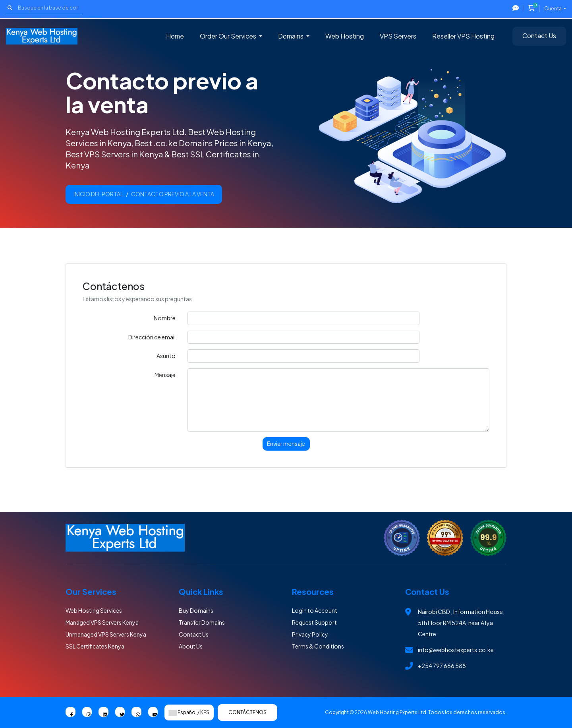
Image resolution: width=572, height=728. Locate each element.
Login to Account (315, 610)
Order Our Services (229, 36)
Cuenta (553, 9)
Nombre (165, 318)
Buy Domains (196, 610)
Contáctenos (247, 712)
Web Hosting (345, 36)
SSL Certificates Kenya (95, 646)
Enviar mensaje (286, 443)
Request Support (314, 622)
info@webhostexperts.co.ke (456, 650)
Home (175, 36)
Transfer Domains (202, 622)
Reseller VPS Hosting (463, 36)
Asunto (166, 356)
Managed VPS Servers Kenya (102, 622)
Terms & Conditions (318, 646)
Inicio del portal (98, 194)
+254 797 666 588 (442, 666)
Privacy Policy (310, 634)
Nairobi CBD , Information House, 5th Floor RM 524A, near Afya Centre (461, 623)
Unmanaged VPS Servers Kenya (106, 634)
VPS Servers (398, 36)
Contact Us (539, 36)
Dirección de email (152, 337)
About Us (191, 646)
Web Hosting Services (94, 610)
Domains (291, 36)
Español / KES (189, 713)
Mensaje (165, 375)
